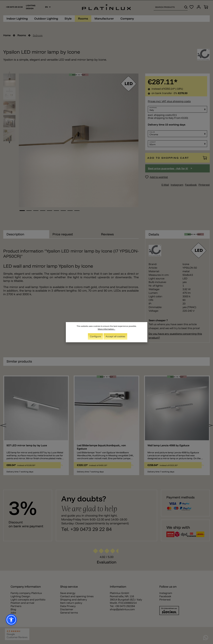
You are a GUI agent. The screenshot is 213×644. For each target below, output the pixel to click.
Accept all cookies (115, 336)
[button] (11, 620)
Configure (95, 336)
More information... (106, 329)
